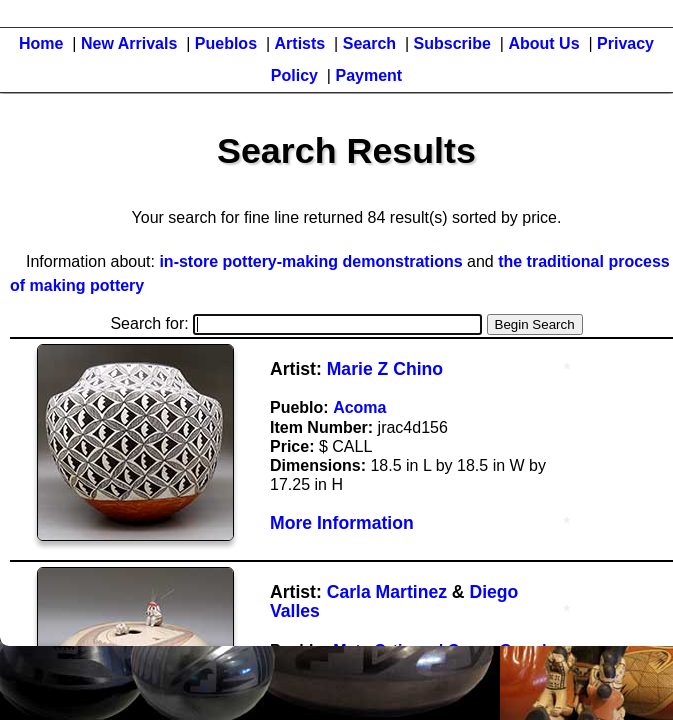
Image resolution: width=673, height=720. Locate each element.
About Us (543, 43)
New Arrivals (129, 43)
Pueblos (226, 43)
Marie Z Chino (385, 369)
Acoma (359, 407)
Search (369, 43)
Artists (300, 43)
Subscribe (452, 43)
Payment (368, 75)
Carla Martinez (387, 592)
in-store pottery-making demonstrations (310, 261)
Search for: (296, 323)
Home (41, 43)
